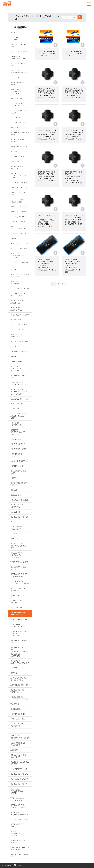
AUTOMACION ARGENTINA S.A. (17, 105)
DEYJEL (14, 239)
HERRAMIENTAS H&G (19, 517)
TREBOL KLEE (16, 362)
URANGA (14, 673)
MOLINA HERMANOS (19, 500)
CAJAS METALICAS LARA (18, 472)
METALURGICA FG (18, 714)
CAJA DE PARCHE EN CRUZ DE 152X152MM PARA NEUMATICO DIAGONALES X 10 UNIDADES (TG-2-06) (47, 134)
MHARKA (14, 152)
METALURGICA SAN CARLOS (19, 642)
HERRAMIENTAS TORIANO (17, 691)
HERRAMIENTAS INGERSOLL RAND (18, 806)
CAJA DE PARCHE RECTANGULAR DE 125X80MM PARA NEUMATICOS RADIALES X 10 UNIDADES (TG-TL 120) (73, 264)
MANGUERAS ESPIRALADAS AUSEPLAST (16, 92)
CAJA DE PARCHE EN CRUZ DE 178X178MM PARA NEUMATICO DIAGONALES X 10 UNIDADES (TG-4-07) (47, 175)
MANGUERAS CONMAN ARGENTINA (20, 737)
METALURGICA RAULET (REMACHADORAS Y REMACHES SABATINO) (19, 652)
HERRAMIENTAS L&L (19, 774)
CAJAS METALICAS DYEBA (18, 568)
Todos (13, 32)
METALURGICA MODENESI (17, 455)
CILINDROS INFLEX (19, 188)
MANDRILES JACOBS (19, 212)
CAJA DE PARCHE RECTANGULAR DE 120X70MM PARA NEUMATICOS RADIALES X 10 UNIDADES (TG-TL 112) (46, 264)
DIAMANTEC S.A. (17, 157)
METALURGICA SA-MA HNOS (20, 134)
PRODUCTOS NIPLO (19, 342)
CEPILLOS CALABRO (19, 779)
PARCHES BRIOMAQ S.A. (19, 856)
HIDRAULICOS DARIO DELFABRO (20, 276)
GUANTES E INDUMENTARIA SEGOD (17, 255)
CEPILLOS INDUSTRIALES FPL (19, 72)
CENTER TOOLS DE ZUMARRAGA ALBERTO (19, 633)
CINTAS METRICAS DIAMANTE (18, 756)
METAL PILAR (16, 357)
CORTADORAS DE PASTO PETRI (18, 295)
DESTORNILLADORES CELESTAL (20, 763)
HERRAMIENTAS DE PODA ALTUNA (19, 575)
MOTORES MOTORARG (16, 424)
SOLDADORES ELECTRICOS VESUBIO (20, 698)
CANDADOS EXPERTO (20, 325)
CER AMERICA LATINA (20, 289)
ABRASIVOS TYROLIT (19, 352)
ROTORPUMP (16, 320)
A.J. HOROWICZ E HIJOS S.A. (18, 589)
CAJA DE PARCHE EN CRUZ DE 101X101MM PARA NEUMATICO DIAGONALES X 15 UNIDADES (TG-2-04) (47, 93)
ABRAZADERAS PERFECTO (17, 725)
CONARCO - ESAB (18, 222)
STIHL (13, 731)
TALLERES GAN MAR (19, 399)
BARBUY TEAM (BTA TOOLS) (19, 484)
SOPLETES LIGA (17, 466)
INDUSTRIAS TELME (19, 769)
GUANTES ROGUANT (19, 249)
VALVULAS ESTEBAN (19, 51)
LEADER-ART (16, 512)
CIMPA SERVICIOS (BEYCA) (18, 194)
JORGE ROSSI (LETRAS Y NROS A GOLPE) (18, 176)
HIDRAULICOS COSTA (19, 244)
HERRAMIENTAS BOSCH (17, 141)
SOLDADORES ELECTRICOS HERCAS (20, 582)
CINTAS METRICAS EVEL (18, 45)
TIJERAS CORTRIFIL (19, 123)
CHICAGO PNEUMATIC (20, 819)
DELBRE (14, 270)
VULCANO (15, 704)
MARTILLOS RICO (18, 719)
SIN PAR (14, 668)
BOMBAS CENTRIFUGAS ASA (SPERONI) (18, 432)
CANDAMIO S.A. (17, 162)
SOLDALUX (15, 78)
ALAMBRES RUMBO (19, 234)
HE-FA (13, 522)
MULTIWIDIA (16, 439)
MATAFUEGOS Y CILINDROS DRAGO (19, 57)
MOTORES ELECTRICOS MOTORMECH (16, 369)
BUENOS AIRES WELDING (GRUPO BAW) (18, 546)
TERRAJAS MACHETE (19, 183)
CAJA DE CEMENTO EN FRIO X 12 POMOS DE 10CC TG (47, 54)
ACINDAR (14, 750)
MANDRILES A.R (17, 539)
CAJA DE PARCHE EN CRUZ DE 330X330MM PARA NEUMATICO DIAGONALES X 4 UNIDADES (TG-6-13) (47, 220)
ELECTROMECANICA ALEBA (19, 112)
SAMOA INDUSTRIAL (19, 461)
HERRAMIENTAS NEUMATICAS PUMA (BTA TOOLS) (19, 392)
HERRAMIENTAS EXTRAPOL (17, 506)
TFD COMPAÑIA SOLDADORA (17, 799)
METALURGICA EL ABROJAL (18, 377)
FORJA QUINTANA (18, 217)
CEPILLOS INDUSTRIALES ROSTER (17, 791)
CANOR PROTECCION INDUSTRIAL (20, 849)
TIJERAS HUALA (17, 118)
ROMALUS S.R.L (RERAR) (17, 601)
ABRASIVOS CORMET (19, 685)
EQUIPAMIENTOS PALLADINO (18, 744)
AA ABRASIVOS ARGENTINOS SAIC (18, 384)
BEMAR (14, 490)
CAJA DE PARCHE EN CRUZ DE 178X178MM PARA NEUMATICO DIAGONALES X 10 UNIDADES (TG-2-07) (74, 134)
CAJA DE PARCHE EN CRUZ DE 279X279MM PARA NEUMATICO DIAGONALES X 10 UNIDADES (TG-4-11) (74, 176)
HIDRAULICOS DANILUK (16, 336)
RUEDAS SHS (16, 495)
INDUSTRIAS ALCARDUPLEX (17, 309)
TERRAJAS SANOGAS (19, 562)
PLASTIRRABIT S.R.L (19, 619)
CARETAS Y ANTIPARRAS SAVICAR (20, 662)
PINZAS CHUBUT (18, 444)
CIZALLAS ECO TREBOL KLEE (17, 201)
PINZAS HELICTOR (18, 449)
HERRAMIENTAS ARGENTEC (17, 302)
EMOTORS (15, 409)
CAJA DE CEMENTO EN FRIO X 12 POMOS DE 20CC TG (74, 54)
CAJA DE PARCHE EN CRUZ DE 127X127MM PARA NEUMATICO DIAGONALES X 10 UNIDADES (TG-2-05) (74, 93)
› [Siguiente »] (71, 282)
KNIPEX (14, 534)
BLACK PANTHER (18, 404)
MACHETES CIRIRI (18, 207)
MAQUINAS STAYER (19, 147)
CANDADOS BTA (17, 330)
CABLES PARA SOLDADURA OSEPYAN (16, 555)
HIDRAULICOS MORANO (16, 283)
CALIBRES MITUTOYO (20, 315)
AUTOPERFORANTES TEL (19, 264)
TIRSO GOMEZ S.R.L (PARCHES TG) (19, 613)
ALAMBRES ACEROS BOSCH (19, 841)
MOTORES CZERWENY (15, 38)
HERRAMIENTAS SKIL (19, 784)
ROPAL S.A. (15, 595)
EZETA (13, 347)
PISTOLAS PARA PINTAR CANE (17, 168)
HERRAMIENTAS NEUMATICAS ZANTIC (19, 813)
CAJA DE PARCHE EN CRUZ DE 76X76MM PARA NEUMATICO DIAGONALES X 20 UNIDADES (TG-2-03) (74, 219)
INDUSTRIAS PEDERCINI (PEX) (18, 625)
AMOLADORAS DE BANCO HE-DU (18, 679)
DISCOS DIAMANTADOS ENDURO (17, 833)
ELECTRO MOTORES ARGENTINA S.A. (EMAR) (19, 416)
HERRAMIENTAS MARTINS (17, 825)
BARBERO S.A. (16, 128)
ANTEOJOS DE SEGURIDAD (17, 528)
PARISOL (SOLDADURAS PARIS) (20, 228)
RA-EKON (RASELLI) (19, 99)
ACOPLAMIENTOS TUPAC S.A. (18, 65)
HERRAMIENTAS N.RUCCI (17, 84)
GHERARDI (15, 709)
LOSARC (14, 478)
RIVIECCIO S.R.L (17, 607)
